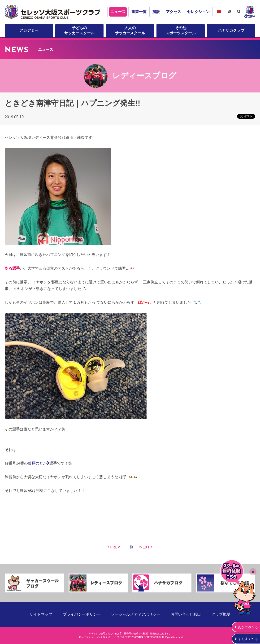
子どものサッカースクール (79, 30)
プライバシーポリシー (82, 614)
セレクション (198, 12)
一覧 (130, 548)
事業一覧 (139, 12)
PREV (115, 548)
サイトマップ (41, 614)
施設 (156, 12)
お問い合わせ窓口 (186, 614)
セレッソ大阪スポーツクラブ (53, 12)
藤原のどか (39, 463)
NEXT (145, 548)
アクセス (173, 12)
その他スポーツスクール (181, 30)
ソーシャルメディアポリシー (136, 614)
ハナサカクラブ (231, 30)
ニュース (118, 12)
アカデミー (29, 30)
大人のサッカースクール (130, 30)
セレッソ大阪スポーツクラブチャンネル (219, 11)
